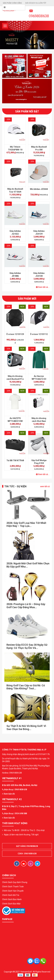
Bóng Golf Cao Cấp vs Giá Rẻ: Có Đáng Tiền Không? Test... (26, 687)
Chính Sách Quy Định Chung (15, 882)
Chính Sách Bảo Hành (12, 899)
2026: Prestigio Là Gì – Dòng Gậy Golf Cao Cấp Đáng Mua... (26, 606)
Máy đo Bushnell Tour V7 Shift (15, 190)
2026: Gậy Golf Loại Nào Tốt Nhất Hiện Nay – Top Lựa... (26, 524)
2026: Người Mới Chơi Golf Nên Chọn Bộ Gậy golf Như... (28, 565)
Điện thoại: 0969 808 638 (16, 790)
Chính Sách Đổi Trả (11, 895)
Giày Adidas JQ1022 (15, 232)
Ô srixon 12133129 (15, 334)
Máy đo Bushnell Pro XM (39, 148)
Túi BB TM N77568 (15, 460)
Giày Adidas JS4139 (39, 232)
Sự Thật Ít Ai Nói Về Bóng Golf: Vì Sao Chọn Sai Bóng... (26, 728)
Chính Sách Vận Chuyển (13, 891)
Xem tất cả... (43, 287)
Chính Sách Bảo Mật (11, 904)
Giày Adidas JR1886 (15, 275)
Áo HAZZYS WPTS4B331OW (15, 420)
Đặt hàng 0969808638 (27, 846)
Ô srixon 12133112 (39, 334)
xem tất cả (45, 486)
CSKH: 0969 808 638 (27, 854)
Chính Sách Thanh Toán (13, 887)
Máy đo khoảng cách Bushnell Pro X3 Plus (15, 379)
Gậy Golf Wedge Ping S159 (39, 462)
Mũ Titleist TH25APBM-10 (15, 148)
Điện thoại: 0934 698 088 (16, 813)
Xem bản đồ (8, 794)
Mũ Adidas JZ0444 (39, 189)
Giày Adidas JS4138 (39, 275)
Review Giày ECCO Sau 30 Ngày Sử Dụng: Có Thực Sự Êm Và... (27, 646)
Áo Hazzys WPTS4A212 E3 (39, 378)
